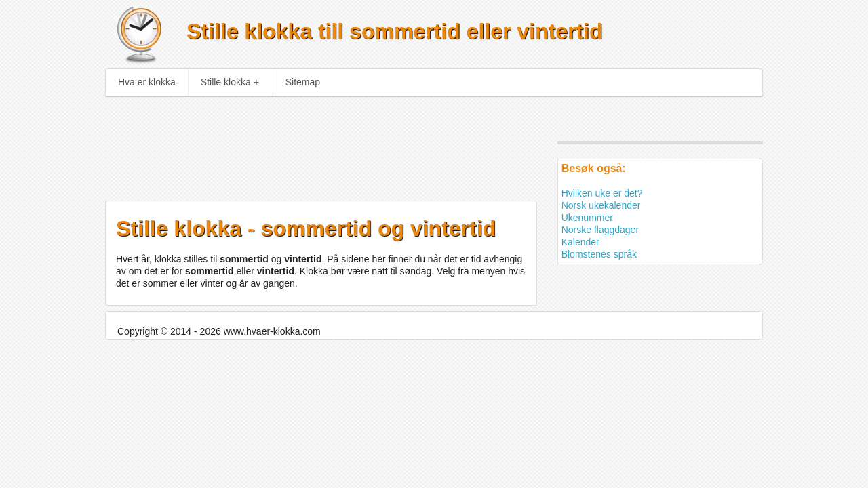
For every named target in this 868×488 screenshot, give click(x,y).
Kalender (580, 242)
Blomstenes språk (599, 254)
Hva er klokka (147, 82)
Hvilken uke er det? (602, 193)
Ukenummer (587, 218)
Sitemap (303, 82)
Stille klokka (230, 82)
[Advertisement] (310, 144)
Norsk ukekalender (601, 205)
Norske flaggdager (600, 230)
